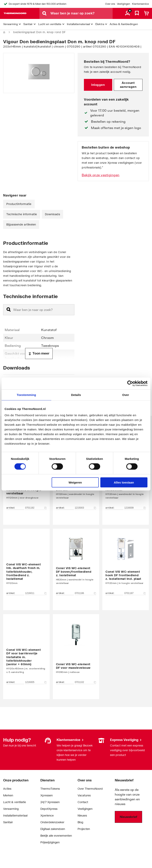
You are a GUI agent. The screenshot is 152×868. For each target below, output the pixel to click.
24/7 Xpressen (50, 802)
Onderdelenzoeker (52, 822)
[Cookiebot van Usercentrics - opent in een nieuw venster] (130, 383)
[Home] (4, 32)
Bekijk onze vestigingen (101, 175)
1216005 (36, 682)
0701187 (135, 593)
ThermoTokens (50, 789)
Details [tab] (76, 395)
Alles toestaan (124, 482)
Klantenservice (140, 4)
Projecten (84, 829)
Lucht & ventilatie (15, 802)
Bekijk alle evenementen (56, 836)
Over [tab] (126, 395)
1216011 (36, 593)
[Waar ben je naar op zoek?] (82, 13)
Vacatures (84, 795)
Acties (7, 789)
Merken (8, 795)
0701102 (85, 682)
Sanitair (8, 822)
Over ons (110, 4)
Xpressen (47, 795)
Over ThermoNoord (90, 789)
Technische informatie (22, 214)
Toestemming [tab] (27, 395)
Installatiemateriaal (15, 815)
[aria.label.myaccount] (127, 13)
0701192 (36, 508)
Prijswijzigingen (50, 842)
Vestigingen (123, 4)
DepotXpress (49, 809)
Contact (83, 802)
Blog (80, 822)
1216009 (135, 508)
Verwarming (11, 809)
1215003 (85, 508)
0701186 (85, 593)
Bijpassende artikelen (21, 224)
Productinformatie (19, 204)
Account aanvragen (128, 85)
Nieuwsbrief (128, 817)
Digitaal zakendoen (53, 829)
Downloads (53, 214)
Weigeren (75, 482)
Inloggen (98, 85)
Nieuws (82, 815)
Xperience (47, 815)
